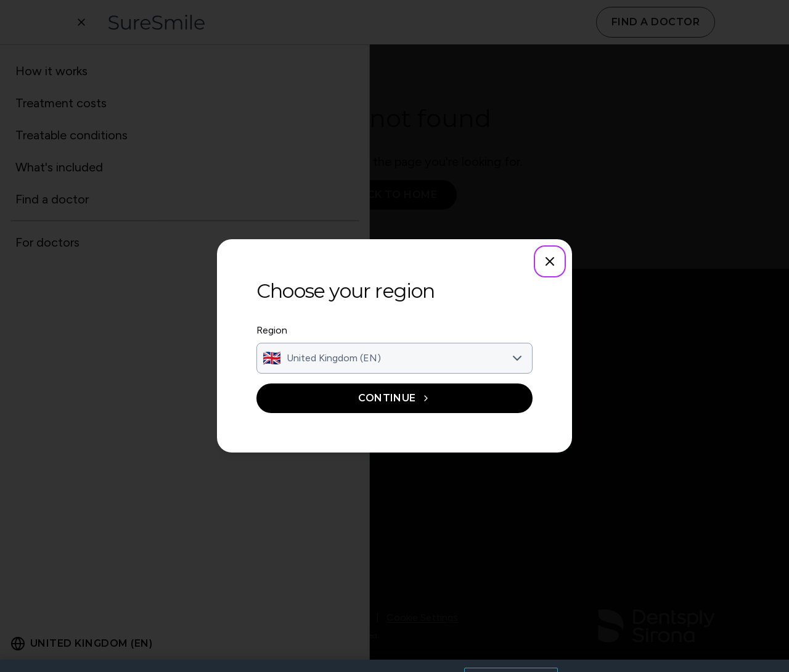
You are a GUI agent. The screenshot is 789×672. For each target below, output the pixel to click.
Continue (394, 398)
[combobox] (394, 358)
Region (272, 330)
